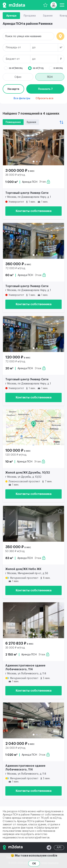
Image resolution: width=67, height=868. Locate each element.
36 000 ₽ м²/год (15, 175)
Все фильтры (22, 98)
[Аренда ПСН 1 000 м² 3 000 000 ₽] (33, 147)
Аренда (11, 16)
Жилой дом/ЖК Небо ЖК (23, 569)
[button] (34, 162)
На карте (13, 89)
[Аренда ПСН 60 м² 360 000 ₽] (33, 241)
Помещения (13, 122)
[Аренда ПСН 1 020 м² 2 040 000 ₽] (33, 720)
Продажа (30, 16)
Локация (60, 36)
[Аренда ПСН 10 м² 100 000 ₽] (33, 427)
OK (34, 864)
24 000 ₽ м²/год (15, 748)
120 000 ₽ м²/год (16, 455)
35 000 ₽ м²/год (15, 648)
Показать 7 (45, 89)
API (59, 848)
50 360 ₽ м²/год (15, 551)
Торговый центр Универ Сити (27, 193)
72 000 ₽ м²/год (15, 268)
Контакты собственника (34, 211)
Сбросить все (44, 98)
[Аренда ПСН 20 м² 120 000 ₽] (33, 334)
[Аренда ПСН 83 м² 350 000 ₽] (33, 524)
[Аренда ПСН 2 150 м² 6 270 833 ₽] (33, 620)
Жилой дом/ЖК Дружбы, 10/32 (28, 473)
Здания (48, 16)
